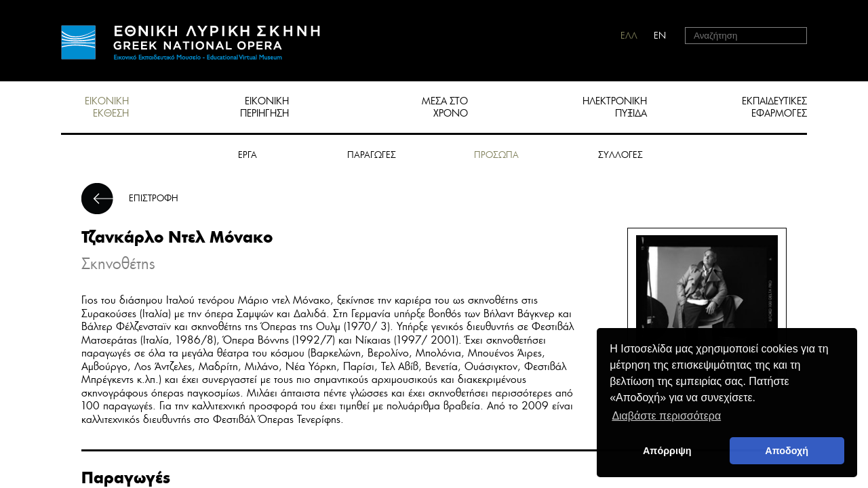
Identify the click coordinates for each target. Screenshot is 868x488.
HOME (191, 42)
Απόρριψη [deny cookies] (667, 451)
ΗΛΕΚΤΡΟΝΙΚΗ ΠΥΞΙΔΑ (615, 107)
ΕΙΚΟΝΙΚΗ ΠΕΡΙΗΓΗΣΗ (264, 107)
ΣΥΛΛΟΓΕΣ (620, 155)
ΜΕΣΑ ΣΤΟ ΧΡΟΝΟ (445, 107)
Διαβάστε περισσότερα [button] (666, 416)
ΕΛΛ (629, 36)
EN (660, 36)
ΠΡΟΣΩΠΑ (496, 155)
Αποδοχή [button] (787, 451)
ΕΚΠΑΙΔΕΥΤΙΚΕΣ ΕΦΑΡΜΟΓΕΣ (774, 107)
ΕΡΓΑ (248, 155)
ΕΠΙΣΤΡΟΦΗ (154, 198)
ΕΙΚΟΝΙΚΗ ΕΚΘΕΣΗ (107, 107)
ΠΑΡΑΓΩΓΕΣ (372, 155)
